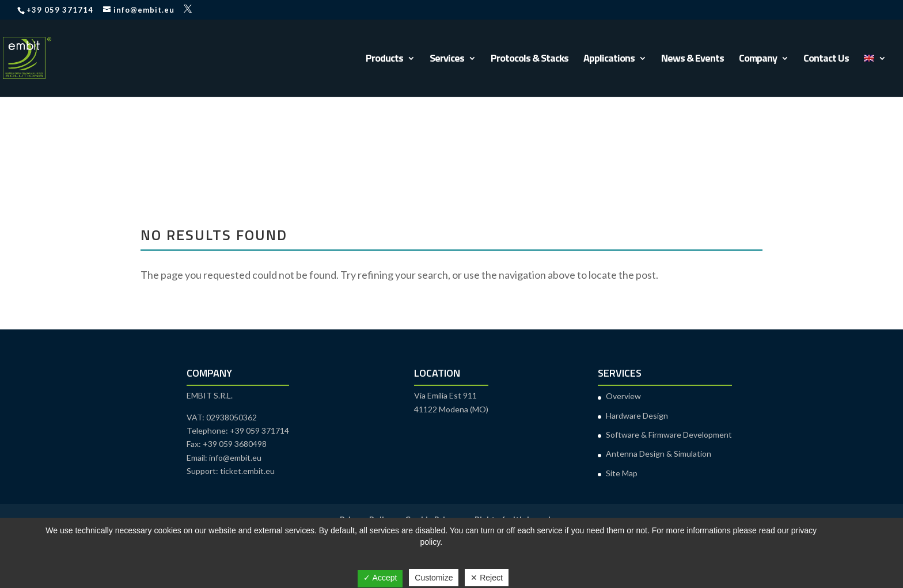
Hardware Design (637, 416)
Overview (623, 396)
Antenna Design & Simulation (659, 454)
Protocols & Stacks (530, 60)
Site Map (622, 473)
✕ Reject (487, 578)
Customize (434, 578)
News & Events (693, 60)
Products (384, 60)
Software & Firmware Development (669, 435)
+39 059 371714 (60, 10)
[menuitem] (875, 75)
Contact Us (826, 60)
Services (447, 60)
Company (758, 60)
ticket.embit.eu (247, 471)
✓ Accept (380, 578)
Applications (609, 60)
